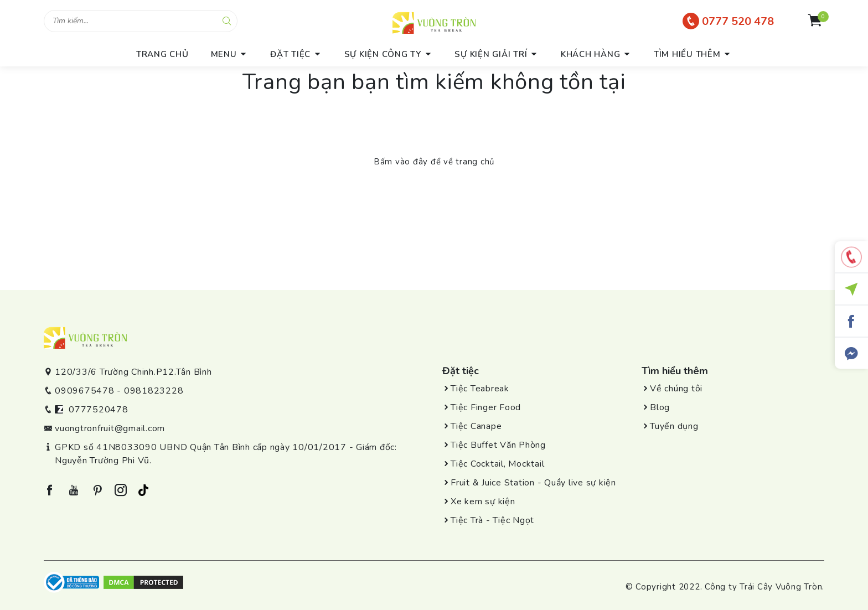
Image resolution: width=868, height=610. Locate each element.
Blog (660, 407)
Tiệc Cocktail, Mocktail (497, 464)
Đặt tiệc (290, 54)
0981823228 (154, 391)
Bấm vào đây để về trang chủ (434, 162)
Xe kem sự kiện (483, 502)
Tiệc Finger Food (486, 407)
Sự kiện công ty (383, 54)
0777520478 (99, 410)
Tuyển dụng (674, 426)
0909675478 (85, 391)
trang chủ (162, 54)
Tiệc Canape (476, 426)
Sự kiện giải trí (491, 54)
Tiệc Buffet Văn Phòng (498, 445)
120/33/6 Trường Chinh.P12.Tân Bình (133, 372)
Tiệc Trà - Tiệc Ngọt (492, 520)
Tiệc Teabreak (480, 389)
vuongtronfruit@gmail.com (110, 428)
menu (224, 54)
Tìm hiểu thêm (687, 54)
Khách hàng (591, 54)
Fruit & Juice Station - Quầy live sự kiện (533, 483)
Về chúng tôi (676, 389)
